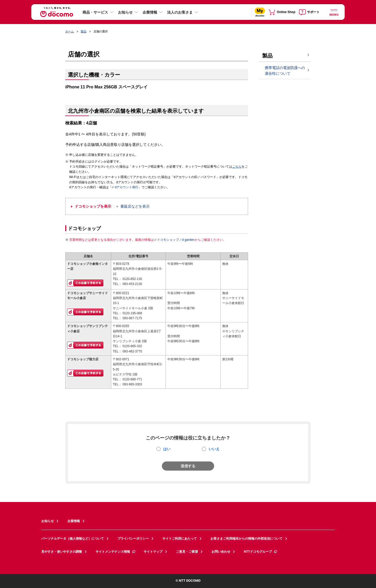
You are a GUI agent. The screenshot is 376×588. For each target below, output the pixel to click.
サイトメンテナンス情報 (116, 552)
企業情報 (150, 12)
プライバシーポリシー (133, 539)
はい (167, 449)
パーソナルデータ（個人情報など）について (73, 539)
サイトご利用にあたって (180, 539)
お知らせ (125, 12)
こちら (237, 167)
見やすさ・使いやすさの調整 (62, 552)
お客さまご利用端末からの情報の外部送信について (246, 539)
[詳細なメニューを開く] (334, 12)
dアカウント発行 (125, 187)
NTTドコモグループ (261, 552)
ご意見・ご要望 (187, 552)
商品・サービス (95, 12)
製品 (84, 31)
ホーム (70, 31)
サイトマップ (153, 552)
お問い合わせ (221, 552)
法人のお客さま (180, 12)
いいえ (214, 449)
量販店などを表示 (135, 206)
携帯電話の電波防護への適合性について (285, 71)
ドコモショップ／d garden (174, 240)
